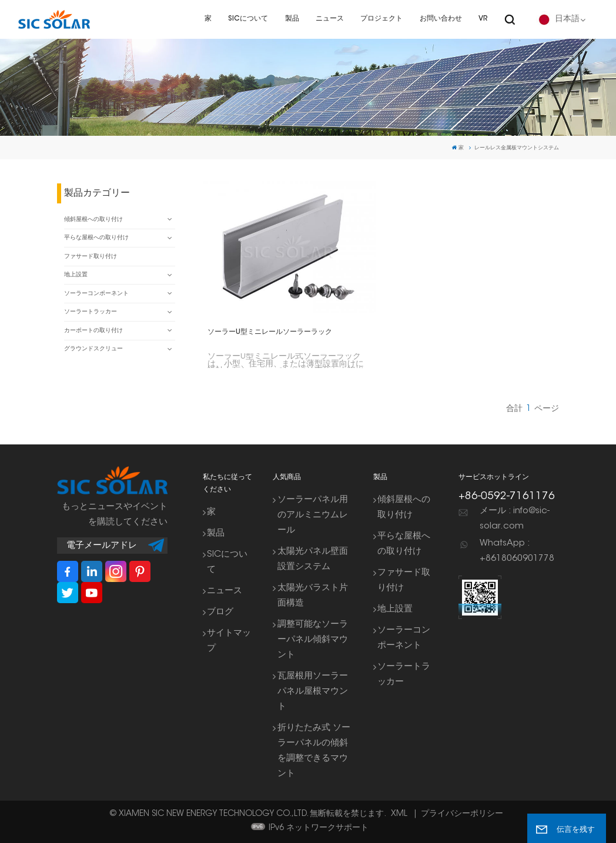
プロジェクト (381, 19)
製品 (292, 19)
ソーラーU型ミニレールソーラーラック (270, 332)
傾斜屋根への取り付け (93, 220)
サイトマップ (229, 641)
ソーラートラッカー (91, 312)
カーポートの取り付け (93, 331)
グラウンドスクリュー (93, 349)
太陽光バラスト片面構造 (313, 596)
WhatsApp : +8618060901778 (517, 551)
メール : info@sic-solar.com (515, 519)
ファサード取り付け (91, 257)
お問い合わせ (441, 19)
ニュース (330, 19)
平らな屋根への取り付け (96, 238)
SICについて (248, 19)
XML (399, 814)
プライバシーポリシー (462, 814)
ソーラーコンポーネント (96, 294)
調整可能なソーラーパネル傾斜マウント (313, 640)
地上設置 (76, 275)
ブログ (220, 612)
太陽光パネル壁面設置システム (313, 559)
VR (483, 19)
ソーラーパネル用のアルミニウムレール (313, 515)
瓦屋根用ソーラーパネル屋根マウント (313, 692)
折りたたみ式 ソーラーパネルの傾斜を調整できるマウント (314, 751)
